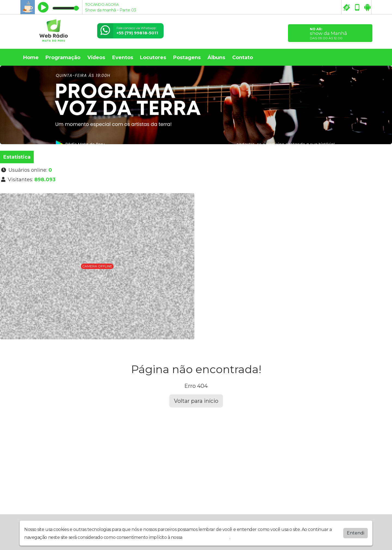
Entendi (356, 533)
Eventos (123, 58)
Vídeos (96, 58)
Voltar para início (196, 401)
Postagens (187, 58)
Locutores (153, 58)
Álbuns (216, 58)
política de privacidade (206, 537)
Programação (63, 58)
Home (31, 58)
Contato (243, 58)
